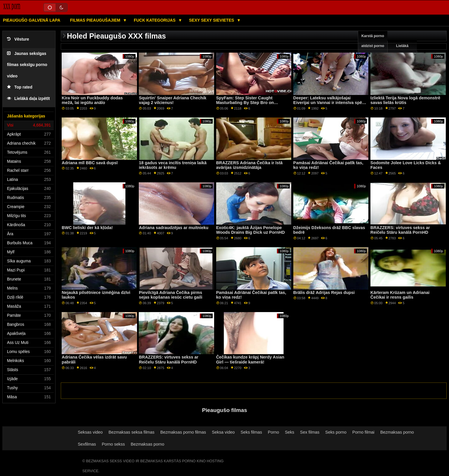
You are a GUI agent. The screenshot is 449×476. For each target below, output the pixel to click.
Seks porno (336, 432)
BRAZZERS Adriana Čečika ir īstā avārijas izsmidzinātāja (249, 165)
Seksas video (90, 432)
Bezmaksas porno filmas (183, 432)
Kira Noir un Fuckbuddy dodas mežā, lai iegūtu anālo (92, 100)
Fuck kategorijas (155, 20)
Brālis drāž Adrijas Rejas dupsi (324, 292)
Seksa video (223, 432)
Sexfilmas (87, 444)
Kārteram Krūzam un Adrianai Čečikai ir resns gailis (400, 295)
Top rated (20, 87)
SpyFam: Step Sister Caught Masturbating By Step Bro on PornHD (245, 103)
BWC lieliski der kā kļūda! (87, 228)
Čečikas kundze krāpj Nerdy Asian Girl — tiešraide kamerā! (250, 360)
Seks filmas (251, 432)
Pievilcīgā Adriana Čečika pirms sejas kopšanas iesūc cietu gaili (170, 295)
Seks (289, 432)
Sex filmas (310, 432)
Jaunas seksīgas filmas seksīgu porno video (27, 65)
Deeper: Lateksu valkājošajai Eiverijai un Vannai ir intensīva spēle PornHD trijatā (329, 103)
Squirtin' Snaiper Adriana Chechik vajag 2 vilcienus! (173, 100)
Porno (273, 432)
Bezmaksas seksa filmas (132, 432)
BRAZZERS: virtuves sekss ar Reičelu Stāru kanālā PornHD (400, 230)
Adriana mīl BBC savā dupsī (90, 163)
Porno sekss (113, 444)
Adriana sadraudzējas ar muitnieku (174, 228)
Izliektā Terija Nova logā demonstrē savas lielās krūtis (405, 100)
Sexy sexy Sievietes (212, 20)
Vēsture (18, 39)
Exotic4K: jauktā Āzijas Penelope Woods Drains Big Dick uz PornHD (250, 230)
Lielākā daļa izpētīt (28, 99)
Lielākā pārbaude (402, 51)
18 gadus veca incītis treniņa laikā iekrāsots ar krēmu (173, 165)
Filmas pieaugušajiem (96, 20)
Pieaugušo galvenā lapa (32, 20)
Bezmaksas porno (397, 432)
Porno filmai (363, 432)
